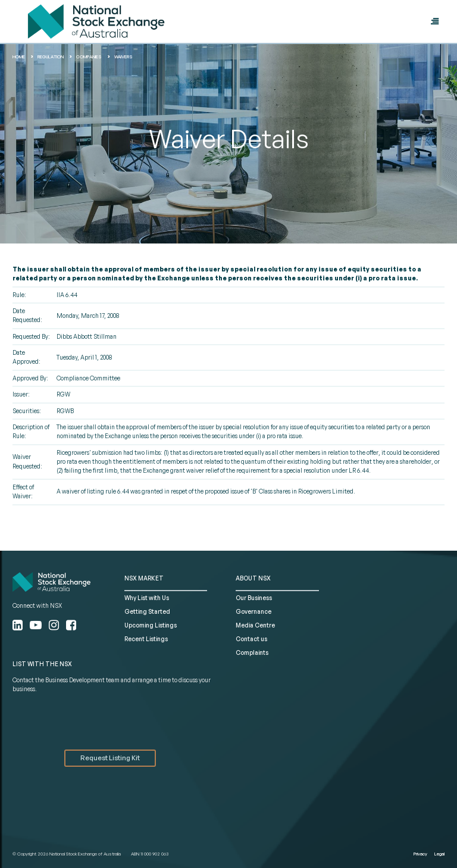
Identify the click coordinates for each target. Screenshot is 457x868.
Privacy (420, 854)
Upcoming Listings (151, 625)
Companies (89, 57)
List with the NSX (42, 664)
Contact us (251, 639)
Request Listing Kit (110, 758)
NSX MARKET (144, 578)
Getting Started (147, 611)
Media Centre (255, 625)
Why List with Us (147, 598)
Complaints (252, 652)
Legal (439, 854)
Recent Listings (146, 639)
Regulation (51, 57)
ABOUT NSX (253, 578)
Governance (253, 611)
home (19, 57)
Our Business (254, 598)
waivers (123, 57)
